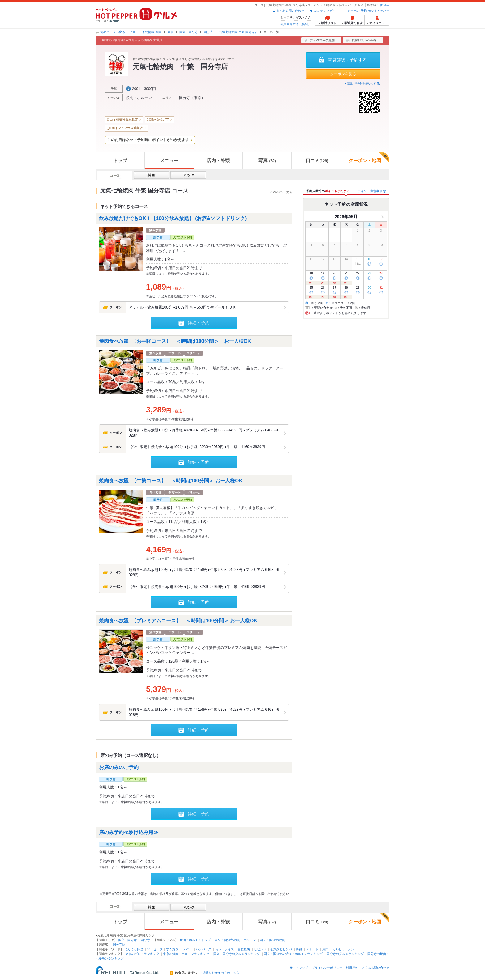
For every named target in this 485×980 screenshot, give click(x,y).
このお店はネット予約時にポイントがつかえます (148, 140)
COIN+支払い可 (158, 120)
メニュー (169, 160)
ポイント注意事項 (370, 191)
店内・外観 (218, 160)
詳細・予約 (199, 323)
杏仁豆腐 (244, 949)
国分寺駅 (119, 945)
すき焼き (172, 949)
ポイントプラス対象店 (127, 128)
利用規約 (352, 968)
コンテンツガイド (326, 11)
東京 (170, 32)
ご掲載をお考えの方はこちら (219, 973)
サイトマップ (299, 968)
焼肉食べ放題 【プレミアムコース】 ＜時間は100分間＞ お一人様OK (178, 620)
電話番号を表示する (363, 84)
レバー (187, 949)
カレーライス (225, 949)
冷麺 (299, 949)
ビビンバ (260, 949)
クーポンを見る (343, 74)
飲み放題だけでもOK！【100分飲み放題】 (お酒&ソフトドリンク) (175, 218)
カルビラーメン (343, 949)
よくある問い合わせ (290, 11)
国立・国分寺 (189, 32)
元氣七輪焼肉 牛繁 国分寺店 (238, 32)
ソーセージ (155, 949)
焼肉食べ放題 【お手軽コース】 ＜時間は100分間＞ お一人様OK (175, 341)
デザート (312, 949)
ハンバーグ (204, 949)
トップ (120, 160)
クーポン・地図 (369, 158)
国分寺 (385, 5)
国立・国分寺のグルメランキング (237, 954)
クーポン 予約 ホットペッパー (368, 11)
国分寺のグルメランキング (345, 954)
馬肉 (325, 949)
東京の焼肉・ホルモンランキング (186, 954)
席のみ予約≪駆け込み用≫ (129, 832)
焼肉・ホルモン (139, 98)
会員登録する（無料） (296, 24)
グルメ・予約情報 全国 (146, 32)
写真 (267, 160)
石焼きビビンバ (281, 949)
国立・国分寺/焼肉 (273, 940)
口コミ (317, 160)
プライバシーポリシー (327, 968)
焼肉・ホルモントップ (195, 940)
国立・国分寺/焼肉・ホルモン (235, 940)
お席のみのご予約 (119, 767)
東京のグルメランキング (142, 954)
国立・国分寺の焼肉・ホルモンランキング (293, 954)
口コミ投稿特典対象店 (122, 120)
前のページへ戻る (113, 32)
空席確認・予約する (347, 60)
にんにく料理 (134, 949)
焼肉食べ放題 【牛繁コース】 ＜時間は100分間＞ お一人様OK (171, 481)
